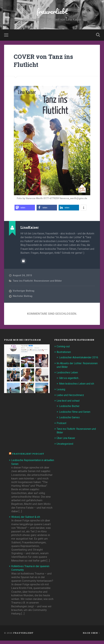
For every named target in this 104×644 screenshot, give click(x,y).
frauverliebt (52, 11)
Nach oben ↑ (91, 636)
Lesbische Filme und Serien (76, 415)
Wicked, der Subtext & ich (27, 520)
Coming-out (64, 347)
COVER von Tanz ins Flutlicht (46, 61)
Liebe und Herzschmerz (71, 399)
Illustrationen (65, 352)
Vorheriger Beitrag (24, 291)
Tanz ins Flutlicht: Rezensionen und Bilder (38, 281)
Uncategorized (66, 447)
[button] (25, 208)
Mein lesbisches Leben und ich (78, 387)
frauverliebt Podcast (29, 457)
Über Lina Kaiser (67, 442)
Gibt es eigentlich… (71, 382)
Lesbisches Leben (68, 376)
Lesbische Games (70, 421)
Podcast (62, 427)
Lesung (61, 393)
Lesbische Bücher (70, 410)
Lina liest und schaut (69, 404)
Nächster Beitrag (23, 296)
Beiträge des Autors (23, 261)
